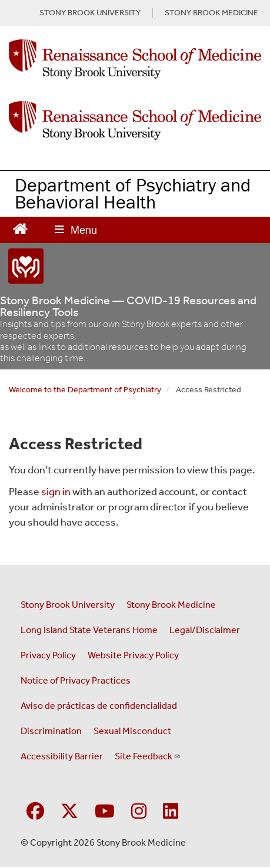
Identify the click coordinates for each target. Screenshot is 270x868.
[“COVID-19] (135, 266)
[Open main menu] (76, 230)
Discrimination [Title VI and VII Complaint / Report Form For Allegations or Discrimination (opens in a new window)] (51, 731)
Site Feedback (148, 756)
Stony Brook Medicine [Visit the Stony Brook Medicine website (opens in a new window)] (171, 605)
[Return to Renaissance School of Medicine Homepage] (20, 228)
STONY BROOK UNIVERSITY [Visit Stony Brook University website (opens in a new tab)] (90, 13)
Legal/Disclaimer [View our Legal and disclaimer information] (205, 630)
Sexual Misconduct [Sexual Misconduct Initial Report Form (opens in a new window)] (132, 731)
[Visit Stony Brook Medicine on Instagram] (139, 812)
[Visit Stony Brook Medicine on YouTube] (105, 812)
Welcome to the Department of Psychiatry (85, 390)
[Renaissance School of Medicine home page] (135, 121)
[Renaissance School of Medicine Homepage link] (135, 62)
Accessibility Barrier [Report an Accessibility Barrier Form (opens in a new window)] (62, 756)
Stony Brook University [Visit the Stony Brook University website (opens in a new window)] (68, 605)
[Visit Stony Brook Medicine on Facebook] (35, 812)
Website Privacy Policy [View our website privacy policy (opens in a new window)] (133, 655)
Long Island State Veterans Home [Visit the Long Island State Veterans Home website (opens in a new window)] (89, 630)
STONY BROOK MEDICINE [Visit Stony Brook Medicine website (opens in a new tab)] (211, 13)
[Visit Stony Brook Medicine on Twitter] (69, 812)
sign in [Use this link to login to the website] (56, 492)
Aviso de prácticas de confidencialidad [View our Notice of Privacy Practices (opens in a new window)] (99, 706)
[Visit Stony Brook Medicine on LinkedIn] (171, 812)
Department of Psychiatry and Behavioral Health (133, 193)
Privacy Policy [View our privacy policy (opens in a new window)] (48, 655)
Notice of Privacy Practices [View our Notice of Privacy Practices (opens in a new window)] (76, 680)
